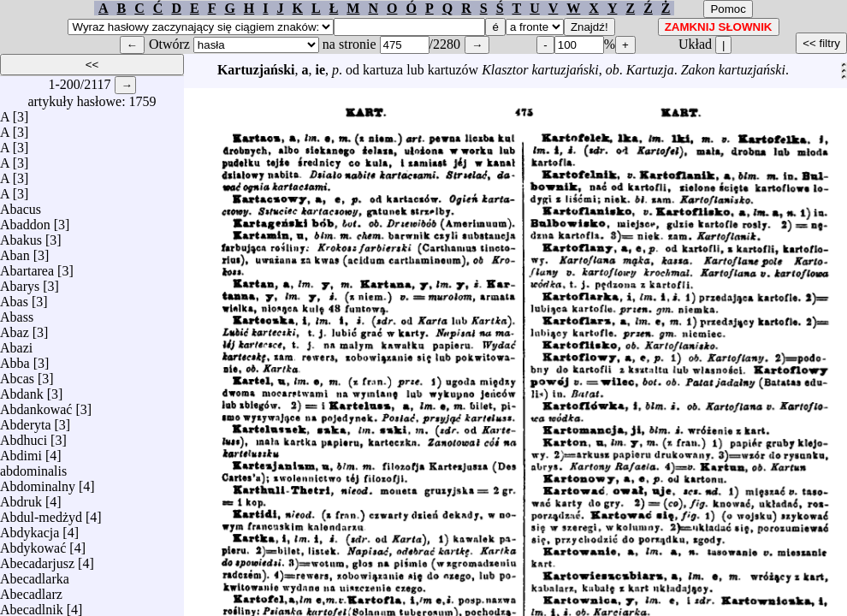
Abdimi (21, 451)
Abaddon (25, 220)
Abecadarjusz (37, 559)
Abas (14, 297)
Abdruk (21, 498)
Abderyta (26, 421)
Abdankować (36, 405)
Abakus (21, 236)
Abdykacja (30, 528)
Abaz (15, 328)
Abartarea (27, 267)
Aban (15, 251)
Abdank (22, 390)
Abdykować (33, 544)
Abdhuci (24, 436)
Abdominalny (38, 482)
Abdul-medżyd (41, 513)
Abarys (20, 282)
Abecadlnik (32, 605)
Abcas (17, 374)
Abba (15, 359)
